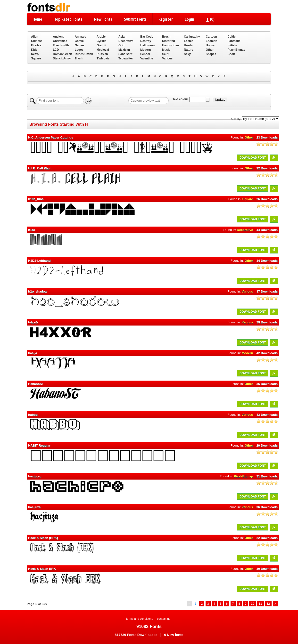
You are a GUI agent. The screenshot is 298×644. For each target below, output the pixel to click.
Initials (232, 45)
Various (167, 58)
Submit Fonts (135, 19)
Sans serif (125, 54)
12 (268, 604)
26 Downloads (267, 199)
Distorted (169, 41)
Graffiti (101, 45)
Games (80, 45)
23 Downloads (267, 137)
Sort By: (236, 119)
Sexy (187, 54)
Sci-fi (166, 54)
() (210, 19)
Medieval (103, 50)
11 (260, 604)
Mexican (124, 50)
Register (166, 19)
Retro (35, 54)
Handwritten (170, 45)
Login (189, 19)
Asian (122, 37)
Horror (210, 45)
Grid (121, 45)
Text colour (180, 99)
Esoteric (211, 41)
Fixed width (61, 45)
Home (37, 19)
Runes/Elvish (84, 54)
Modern (145, 50)
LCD (56, 50)
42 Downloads (267, 353)
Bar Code (147, 37)
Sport (231, 54)
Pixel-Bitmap (236, 50)
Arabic (101, 37)
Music (166, 50)
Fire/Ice (36, 45)
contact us (164, 619)
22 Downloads (267, 538)
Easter (188, 41)
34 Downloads (267, 261)
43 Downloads (267, 415)
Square (36, 58)
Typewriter (126, 58)
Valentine (147, 58)
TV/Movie (103, 58)
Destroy (146, 41)
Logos (79, 50)
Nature (189, 50)
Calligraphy (192, 37)
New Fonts (103, 19)
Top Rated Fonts (68, 19)
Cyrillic (101, 41)
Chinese (37, 41)
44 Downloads (267, 230)
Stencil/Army (62, 58)
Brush (166, 37)
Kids (34, 50)
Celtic (232, 37)
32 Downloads (267, 168)
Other (210, 50)
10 (252, 604)
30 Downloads (267, 569)
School (145, 54)
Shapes (211, 54)
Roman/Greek (62, 54)
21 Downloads (267, 476)
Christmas (60, 41)
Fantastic (234, 41)
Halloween (147, 45)
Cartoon (211, 37)
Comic (79, 41)
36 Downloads (267, 384)
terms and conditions (140, 619)
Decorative (126, 41)
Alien (35, 37)
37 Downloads (267, 291)
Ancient (58, 37)
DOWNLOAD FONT (253, 158)
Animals (80, 37)
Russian (102, 54)
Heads (188, 45)
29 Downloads (267, 322)
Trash (79, 58)
